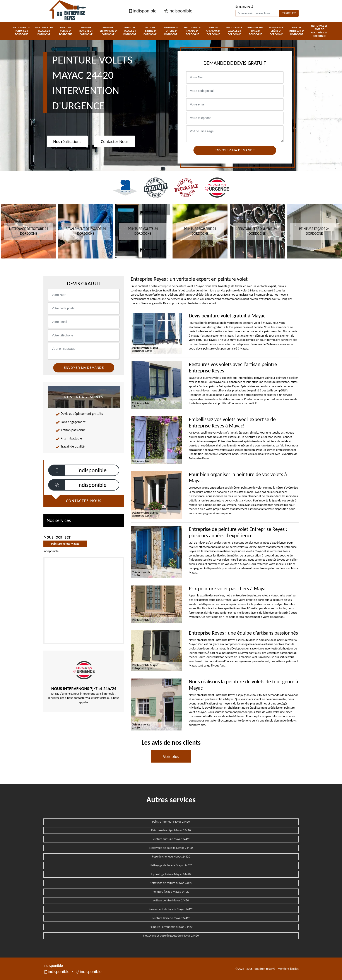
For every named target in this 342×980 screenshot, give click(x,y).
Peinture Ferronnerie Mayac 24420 (171, 927)
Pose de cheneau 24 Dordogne (213, 31)
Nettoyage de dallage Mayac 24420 (171, 848)
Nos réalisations (67, 141)
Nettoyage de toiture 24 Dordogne (21, 31)
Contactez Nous (115, 141)
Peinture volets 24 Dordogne (66, 31)
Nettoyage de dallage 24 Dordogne (234, 31)
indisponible (142, 11)
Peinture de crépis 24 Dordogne (276, 31)
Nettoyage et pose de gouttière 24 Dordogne (319, 31)
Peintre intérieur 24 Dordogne (297, 31)
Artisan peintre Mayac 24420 (171, 900)
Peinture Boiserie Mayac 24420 (171, 918)
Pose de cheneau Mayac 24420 (171, 857)
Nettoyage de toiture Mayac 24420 (171, 883)
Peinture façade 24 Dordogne (130, 31)
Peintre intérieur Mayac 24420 (171, 822)
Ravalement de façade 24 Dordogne (44, 31)
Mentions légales (288, 969)
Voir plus (171, 756)
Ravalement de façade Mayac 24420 (171, 909)
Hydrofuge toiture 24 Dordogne (171, 31)
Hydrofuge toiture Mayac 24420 (171, 874)
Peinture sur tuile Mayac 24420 (171, 839)
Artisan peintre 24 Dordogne (150, 31)
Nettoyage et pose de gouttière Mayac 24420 (171, 936)
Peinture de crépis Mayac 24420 (171, 830)
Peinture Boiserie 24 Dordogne (86, 31)
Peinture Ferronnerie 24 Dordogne (108, 31)
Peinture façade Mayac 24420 (171, 892)
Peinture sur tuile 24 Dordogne (256, 31)
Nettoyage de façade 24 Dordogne (192, 31)
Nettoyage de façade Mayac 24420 (171, 865)
